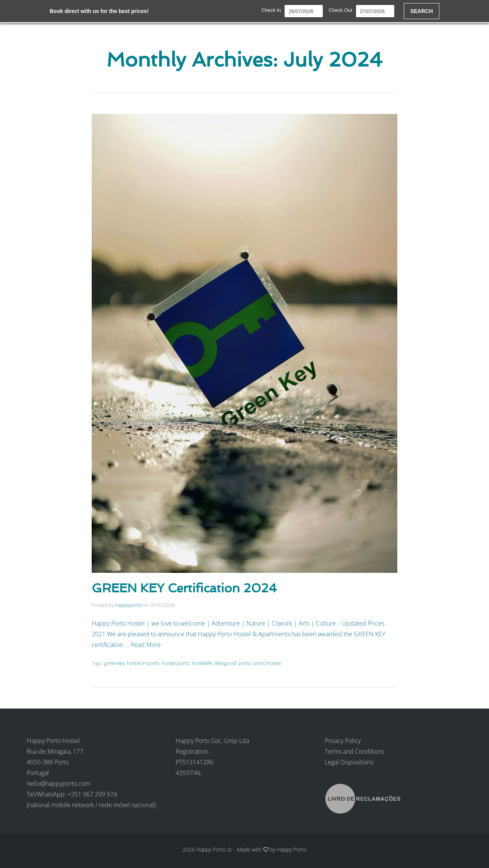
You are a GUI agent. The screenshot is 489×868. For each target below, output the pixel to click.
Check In (271, 10)
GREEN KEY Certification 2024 (184, 588)
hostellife (202, 663)
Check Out (340, 10)
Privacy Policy (343, 741)
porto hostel (267, 663)
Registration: (193, 751)
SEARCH (422, 11)
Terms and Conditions (354, 751)
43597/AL (189, 773)
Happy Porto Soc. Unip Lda (212, 741)
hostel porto (176, 663)
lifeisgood (225, 663)
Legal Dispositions (349, 762)
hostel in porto (143, 663)
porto (245, 663)
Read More (146, 645)
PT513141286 (194, 762)
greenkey (114, 663)
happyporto (128, 605)
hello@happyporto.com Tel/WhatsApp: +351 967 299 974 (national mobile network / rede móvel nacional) (91, 794)
